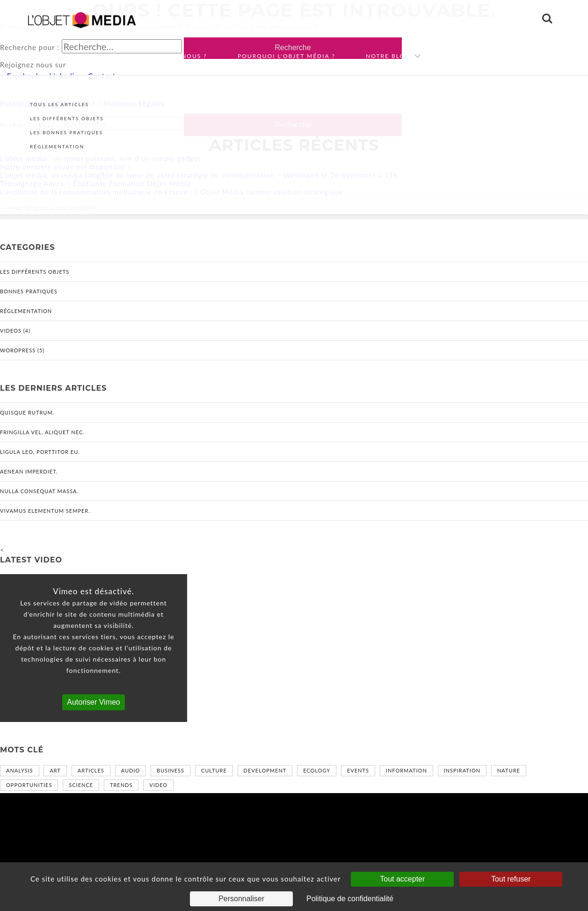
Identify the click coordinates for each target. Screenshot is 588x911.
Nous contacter (482, 56)
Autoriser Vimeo (94, 702)
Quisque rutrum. (27, 412)
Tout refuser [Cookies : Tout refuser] (511, 879)
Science (81, 785)
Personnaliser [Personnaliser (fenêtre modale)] (241, 899)
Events (358, 770)
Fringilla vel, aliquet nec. (42, 432)
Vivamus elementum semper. (45, 511)
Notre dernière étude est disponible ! (65, 167)
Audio (131, 770)
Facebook (22, 76)
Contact (101, 76)
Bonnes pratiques (29, 291)
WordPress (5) (22, 350)
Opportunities (29, 785)
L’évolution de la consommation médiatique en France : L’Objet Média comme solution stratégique (172, 192)
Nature (509, 770)
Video (158, 785)
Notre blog (388, 56)
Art (55, 770)
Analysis (20, 770)
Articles (91, 770)
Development (265, 770)
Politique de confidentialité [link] (350, 899)
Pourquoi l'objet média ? (287, 56)
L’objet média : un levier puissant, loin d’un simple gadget (100, 158)
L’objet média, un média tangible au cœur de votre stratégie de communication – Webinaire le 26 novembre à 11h (199, 175)
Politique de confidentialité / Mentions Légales (82, 103)
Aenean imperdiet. (29, 471)
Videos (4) (15, 331)
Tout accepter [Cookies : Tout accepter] (402, 879)
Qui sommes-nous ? (170, 56)
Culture (214, 770)
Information (407, 770)
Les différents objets (35, 272)
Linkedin (63, 76)
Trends (121, 785)
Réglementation (26, 311)
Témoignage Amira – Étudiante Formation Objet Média (95, 183)
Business (171, 770)
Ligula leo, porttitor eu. (40, 452)
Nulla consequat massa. (39, 491)
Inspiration (462, 770)
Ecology (317, 770)
